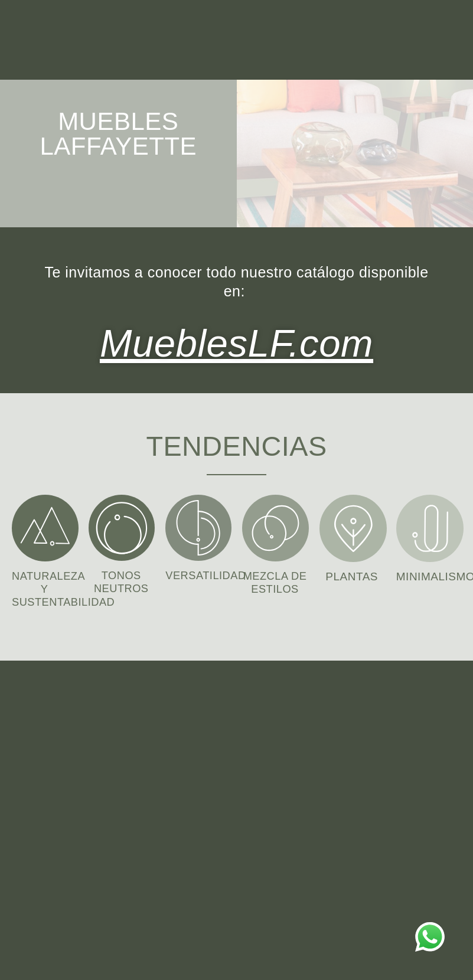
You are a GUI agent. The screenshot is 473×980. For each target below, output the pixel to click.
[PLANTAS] (353, 526)
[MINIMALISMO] (430, 526)
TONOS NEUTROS (121, 579)
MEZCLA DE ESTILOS (275, 587)
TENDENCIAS (236, 442)
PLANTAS (352, 574)
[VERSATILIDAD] (198, 525)
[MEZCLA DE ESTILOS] (275, 526)
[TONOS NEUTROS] (122, 525)
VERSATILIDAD (207, 573)
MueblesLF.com (236, 341)
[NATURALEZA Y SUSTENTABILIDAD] (45, 526)
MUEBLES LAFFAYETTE (118, 134)
